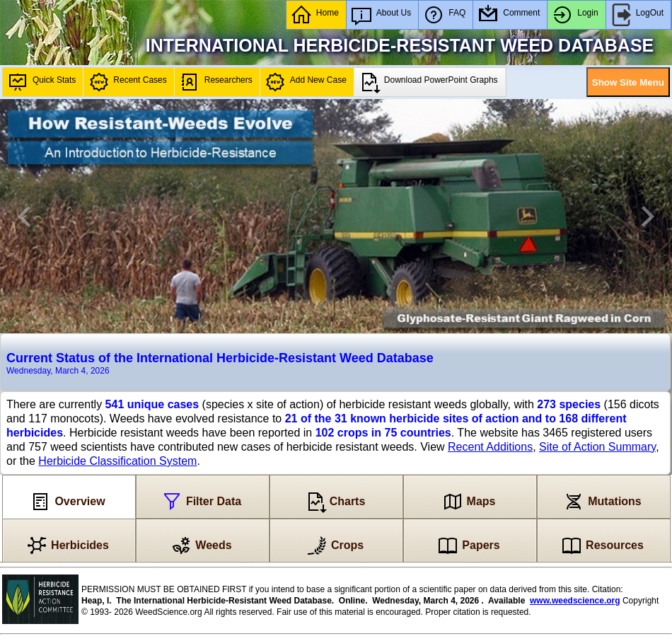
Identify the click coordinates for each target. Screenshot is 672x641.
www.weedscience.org (575, 601)
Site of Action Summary (597, 447)
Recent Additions (490, 447)
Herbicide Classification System (117, 461)
